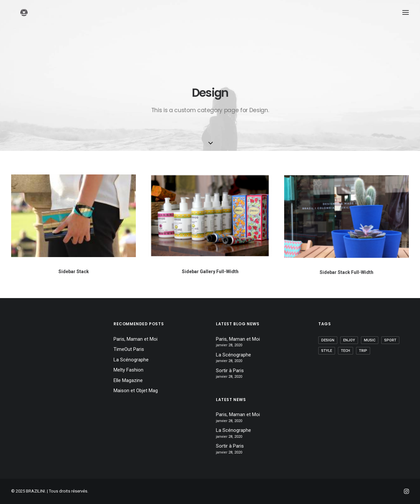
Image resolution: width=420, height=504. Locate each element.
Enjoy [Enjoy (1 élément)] (349, 340)
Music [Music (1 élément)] (370, 340)
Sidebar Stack (74, 272)
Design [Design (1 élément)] (328, 340)
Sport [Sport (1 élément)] (390, 340)
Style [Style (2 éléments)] (327, 351)
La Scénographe (131, 360)
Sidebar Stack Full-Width (346, 278)
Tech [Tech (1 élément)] (346, 351)
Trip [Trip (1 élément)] (363, 351)
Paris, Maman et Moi (136, 339)
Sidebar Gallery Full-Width (210, 272)
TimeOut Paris (129, 349)
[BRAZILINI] (28, 25)
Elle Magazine (128, 380)
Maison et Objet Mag (136, 391)
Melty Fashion (128, 370)
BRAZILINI (35, 491)
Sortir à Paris (230, 371)
